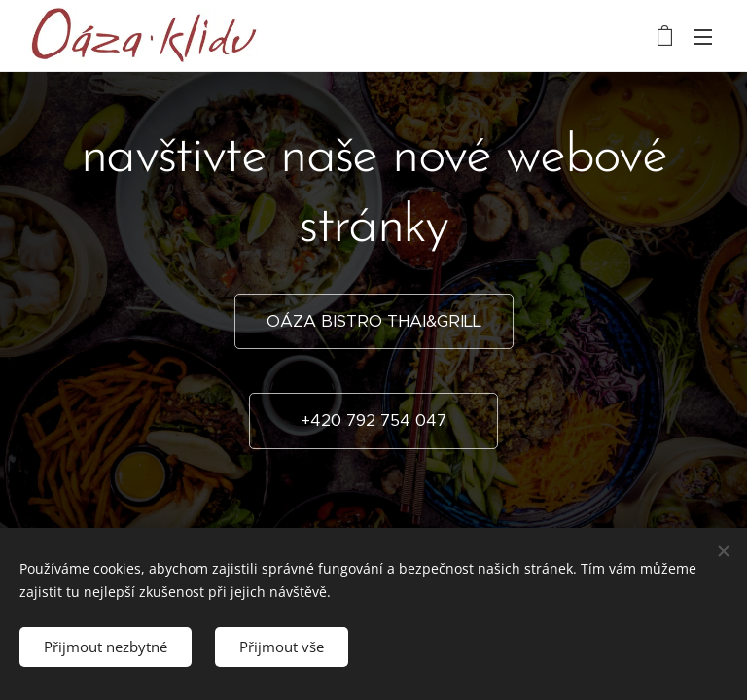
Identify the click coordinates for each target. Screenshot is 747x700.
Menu (703, 37)
